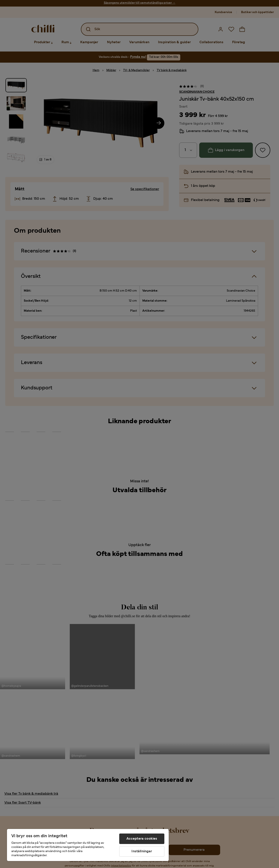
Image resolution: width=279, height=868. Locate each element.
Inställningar (142, 851)
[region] (88, 845)
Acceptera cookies (142, 839)
